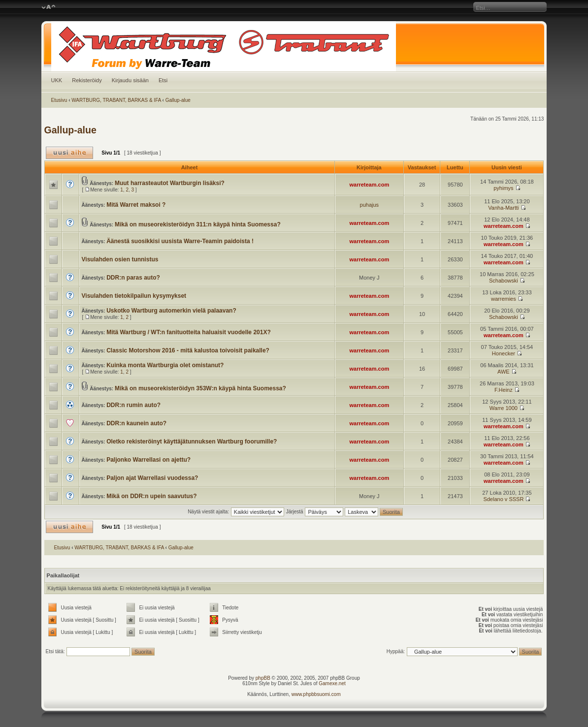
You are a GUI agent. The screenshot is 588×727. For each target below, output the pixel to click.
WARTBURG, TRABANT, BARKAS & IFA (116, 100)
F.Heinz (504, 390)
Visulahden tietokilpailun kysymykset (134, 296)
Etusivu (59, 100)
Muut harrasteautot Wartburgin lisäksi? (170, 183)
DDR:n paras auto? (133, 278)
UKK (57, 80)
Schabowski (504, 281)
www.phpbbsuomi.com (316, 694)
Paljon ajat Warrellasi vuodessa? (152, 478)
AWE (504, 372)
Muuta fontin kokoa (49, 7)
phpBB (263, 678)
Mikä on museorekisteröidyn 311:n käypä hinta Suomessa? (198, 224)
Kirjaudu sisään (130, 80)
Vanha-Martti (503, 208)
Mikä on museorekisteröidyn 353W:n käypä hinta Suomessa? (200, 388)
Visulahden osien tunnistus (120, 259)
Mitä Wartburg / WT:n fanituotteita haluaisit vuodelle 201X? (189, 332)
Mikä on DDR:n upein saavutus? (151, 496)
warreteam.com (369, 185)
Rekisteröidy (87, 80)
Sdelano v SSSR (503, 499)
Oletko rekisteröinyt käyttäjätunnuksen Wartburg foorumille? (192, 442)
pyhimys (503, 188)
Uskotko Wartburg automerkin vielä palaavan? (171, 311)
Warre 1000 (504, 408)
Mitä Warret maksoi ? (136, 205)
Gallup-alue (178, 100)
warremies (504, 299)
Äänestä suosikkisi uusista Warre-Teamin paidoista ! (180, 241)
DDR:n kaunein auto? (136, 423)
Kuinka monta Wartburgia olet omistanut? (165, 365)
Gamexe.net (332, 683)
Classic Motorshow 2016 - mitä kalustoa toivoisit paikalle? (188, 350)
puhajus (370, 205)
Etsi (163, 80)
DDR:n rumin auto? (133, 405)
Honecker (504, 353)
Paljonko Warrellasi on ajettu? (148, 460)
